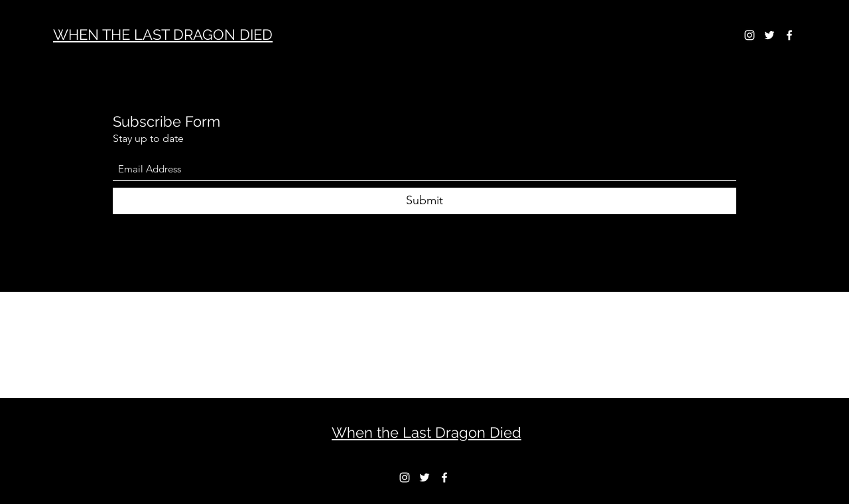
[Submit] (424, 201)
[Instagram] (750, 35)
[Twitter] (769, 35)
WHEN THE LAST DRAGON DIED (163, 34)
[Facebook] (789, 35)
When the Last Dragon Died (426, 432)
